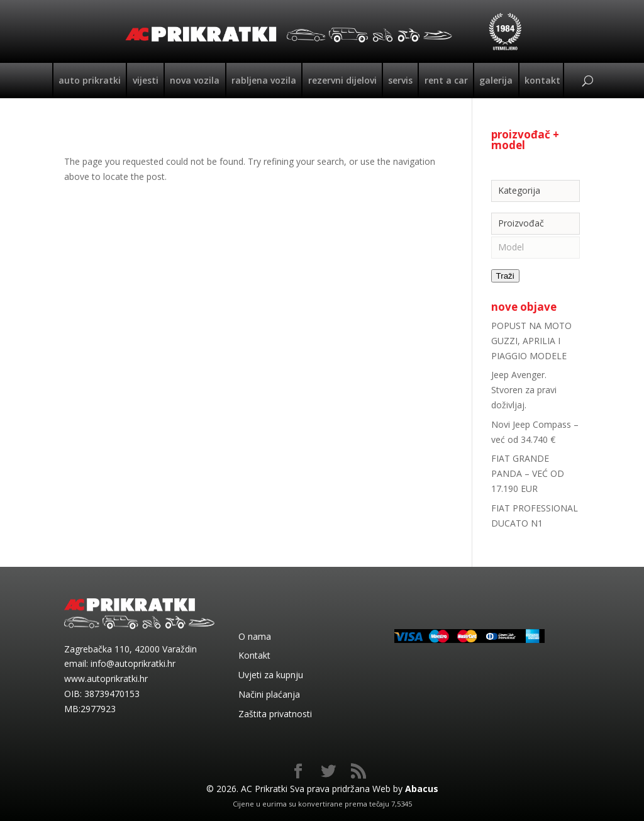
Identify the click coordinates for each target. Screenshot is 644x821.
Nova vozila (195, 80)
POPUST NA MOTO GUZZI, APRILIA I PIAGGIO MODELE (531, 341)
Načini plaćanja (269, 694)
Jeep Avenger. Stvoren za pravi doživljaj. (524, 390)
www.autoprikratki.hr (106, 679)
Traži (505, 276)
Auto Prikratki (90, 80)
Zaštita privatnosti (275, 714)
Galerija (496, 80)
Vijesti (146, 80)
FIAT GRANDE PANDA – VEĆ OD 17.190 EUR (528, 473)
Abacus (422, 789)
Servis (400, 80)
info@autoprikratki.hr (133, 663)
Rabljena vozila (264, 80)
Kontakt (542, 80)
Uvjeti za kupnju (271, 675)
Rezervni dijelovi (342, 80)
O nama (255, 636)
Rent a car (446, 80)
